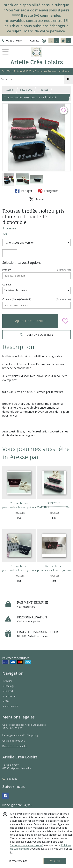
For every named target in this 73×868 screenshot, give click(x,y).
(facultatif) (36, 299)
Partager (24, 191)
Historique (9, 696)
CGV (6, 701)
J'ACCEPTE (55, 861)
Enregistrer (48, 191)
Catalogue (9, 686)
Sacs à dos (26, 90)
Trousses (43, 90)
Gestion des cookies (14, 741)
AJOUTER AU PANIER (30, 321)
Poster (37, 199)
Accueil (10, 90)
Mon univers (10, 706)
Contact (34, 41)
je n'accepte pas (18, 861)
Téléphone (10, 779)
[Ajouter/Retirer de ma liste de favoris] (65, 321)
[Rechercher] (68, 79)
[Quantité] (10, 253)
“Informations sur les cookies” (26, 845)
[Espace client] (44, 41)
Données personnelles (15, 746)
